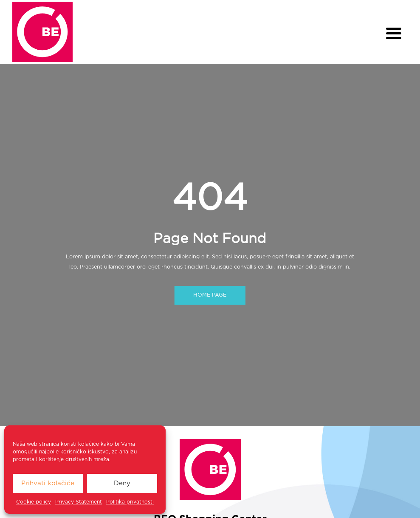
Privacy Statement (79, 502)
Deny (122, 483)
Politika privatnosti (130, 502)
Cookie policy (34, 502)
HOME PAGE (210, 296)
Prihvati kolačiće (48, 483)
